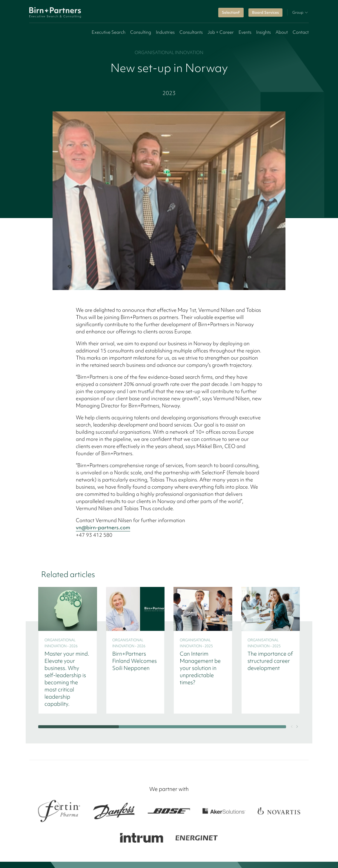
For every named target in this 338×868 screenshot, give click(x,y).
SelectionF (231, 12)
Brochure (211, 746)
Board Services (265, 12)
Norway (118, 833)
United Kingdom (270, 833)
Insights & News (152, 738)
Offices (143, 731)
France (242, 833)
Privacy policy (170, 858)
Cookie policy (133, 858)
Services (144, 724)
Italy (225, 833)
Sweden (97, 833)
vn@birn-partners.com (103, 349)
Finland (77, 833)
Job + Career (221, 32)
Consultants (191, 32)
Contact (301, 32)
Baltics (137, 833)
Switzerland (184, 833)
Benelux (208, 833)
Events (245, 32)
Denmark (55, 833)
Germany (158, 833)
